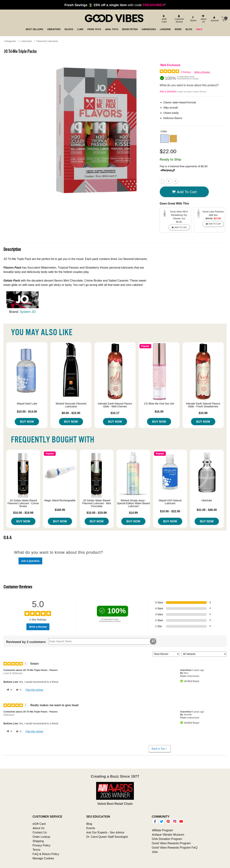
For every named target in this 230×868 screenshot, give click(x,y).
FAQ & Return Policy (46, 854)
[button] (164, 139)
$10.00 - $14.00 (27, 411)
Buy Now (27, 422)
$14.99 (133, 513)
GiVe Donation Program (167, 839)
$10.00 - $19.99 (23, 513)
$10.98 (203, 413)
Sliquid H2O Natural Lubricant (170, 502)
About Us (38, 828)
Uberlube (207, 500)
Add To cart (184, 192)
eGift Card (39, 824)
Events (91, 828)
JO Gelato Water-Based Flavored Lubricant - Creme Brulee (23, 503)
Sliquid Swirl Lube (27, 404)
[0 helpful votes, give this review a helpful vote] (9, 690)
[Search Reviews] (102, 641)
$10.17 (115, 413)
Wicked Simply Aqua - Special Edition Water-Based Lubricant (133, 503)
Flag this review (34, 690)
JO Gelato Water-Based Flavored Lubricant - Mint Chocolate (97, 503)
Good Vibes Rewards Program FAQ (175, 847)
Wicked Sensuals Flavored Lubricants (71, 405)
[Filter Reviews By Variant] (204, 654)
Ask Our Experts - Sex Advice (105, 832)
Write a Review (202, 72)
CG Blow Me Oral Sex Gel (159, 404)
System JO (28, 312)
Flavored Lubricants (47, 41)
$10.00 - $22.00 (170, 511)
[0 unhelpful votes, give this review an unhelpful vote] (18, 690)
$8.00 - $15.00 (71, 413)
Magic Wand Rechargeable (60, 500)
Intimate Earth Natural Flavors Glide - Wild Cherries (115, 405)
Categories (10, 41)
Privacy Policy (42, 845)
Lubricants (26, 41)
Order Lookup (41, 837)
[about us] (203, 19)
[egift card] (164, 19)
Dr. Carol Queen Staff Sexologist (107, 837)
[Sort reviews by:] (166, 654)
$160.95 (60, 510)
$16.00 (159, 411)
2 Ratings (186, 72)
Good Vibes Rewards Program (171, 843)
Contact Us (40, 832)
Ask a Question (168, 91)
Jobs (155, 852)
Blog (89, 824)
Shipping (38, 841)
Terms (36, 850)
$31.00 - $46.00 (207, 510)
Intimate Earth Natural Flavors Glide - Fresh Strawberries (203, 405)
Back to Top (160, 749)
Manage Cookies (43, 858)
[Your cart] (224, 19)
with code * (115, 5)
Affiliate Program (162, 830)
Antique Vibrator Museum (168, 835)
